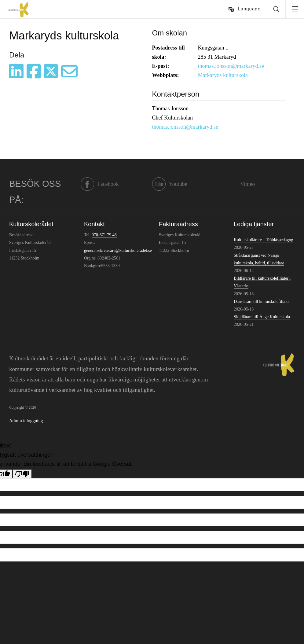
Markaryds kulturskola (223, 75)
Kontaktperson (176, 94)
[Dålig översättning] (22, 474)
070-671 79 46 (104, 235)
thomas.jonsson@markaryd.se (231, 66)
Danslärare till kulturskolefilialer (262, 302)
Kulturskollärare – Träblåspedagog (263, 240)
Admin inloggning (26, 421)
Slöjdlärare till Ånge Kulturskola (262, 317)
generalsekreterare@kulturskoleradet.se (118, 250)
